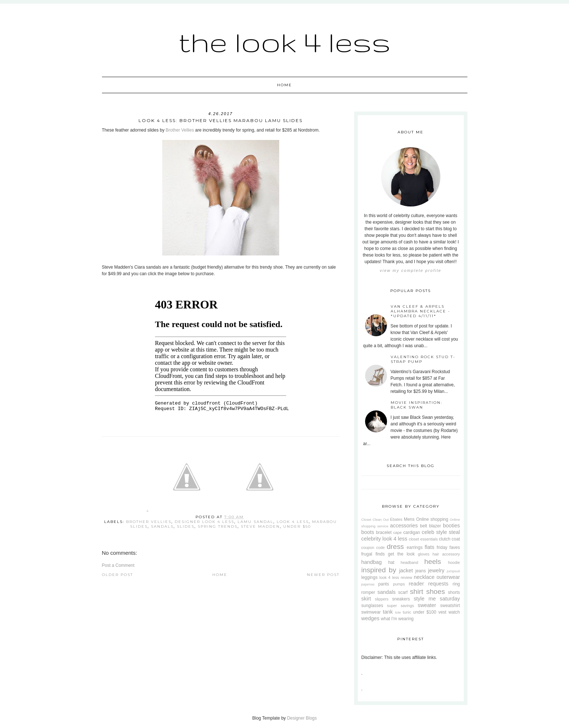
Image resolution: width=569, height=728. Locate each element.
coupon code (373, 547)
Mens (409, 519)
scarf (403, 592)
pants (384, 584)
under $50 (297, 526)
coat (456, 539)
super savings (401, 606)
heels (433, 562)
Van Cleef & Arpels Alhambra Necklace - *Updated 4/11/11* (420, 311)
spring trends (218, 526)
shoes (435, 591)
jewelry (436, 570)
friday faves (448, 547)
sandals (162, 526)
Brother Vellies (180, 130)
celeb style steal (441, 532)
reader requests (428, 584)
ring (456, 584)
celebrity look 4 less (384, 539)
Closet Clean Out (375, 520)
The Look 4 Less (285, 42)
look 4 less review (396, 577)
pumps (399, 584)
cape (397, 532)
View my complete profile (410, 270)
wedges (371, 618)
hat (391, 562)
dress (395, 547)
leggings (370, 577)
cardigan (411, 532)
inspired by (379, 570)
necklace (424, 577)
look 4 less (293, 522)
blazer (435, 526)
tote (398, 612)
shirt (417, 591)
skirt (366, 599)
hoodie (454, 562)
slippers (382, 599)
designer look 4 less (204, 522)
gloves (424, 554)
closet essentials (423, 539)
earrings (415, 547)
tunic (407, 612)
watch (454, 612)
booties (451, 526)
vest (442, 612)
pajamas (368, 584)
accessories (404, 526)
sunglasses (372, 606)
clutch (445, 539)
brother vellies (149, 522)
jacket (406, 570)
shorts (454, 592)
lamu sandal (255, 522)
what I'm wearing (397, 619)
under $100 (425, 612)
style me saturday (437, 599)
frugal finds (373, 554)
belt (423, 526)
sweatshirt (450, 606)
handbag (372, 562)
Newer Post (323, 575)
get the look (401, 554)
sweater (427, 605)
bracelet (384, 532)
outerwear (448, 577)
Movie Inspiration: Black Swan (416, 405)
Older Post (117, 575)
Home (284, 85)
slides (186, 526)
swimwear (371, 612)
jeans (420, 571)
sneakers (401, 599)
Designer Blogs (302, 718)
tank (388, 612)
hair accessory (446, 554)
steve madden (260, 526)
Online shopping (432, 519)
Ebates (396, 519)
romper (368, 592)
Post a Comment (118, 565)
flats (429, 547)
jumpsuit (454, 571)
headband (409, 562)
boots (368, 532)
